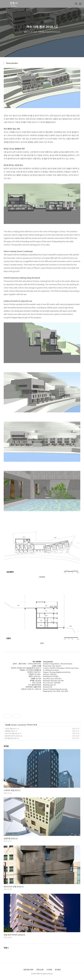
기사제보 (49, 970)
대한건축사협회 (28, 970)
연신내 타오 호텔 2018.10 (12, 733)
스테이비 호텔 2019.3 (11, 729)
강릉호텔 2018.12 (10, 731)
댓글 (6, 948)
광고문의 (58, 970)
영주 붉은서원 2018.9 (11, 738)
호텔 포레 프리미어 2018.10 (13, 736)
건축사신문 (40, 970)
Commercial (22, 725)
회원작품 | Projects (11, 725)
